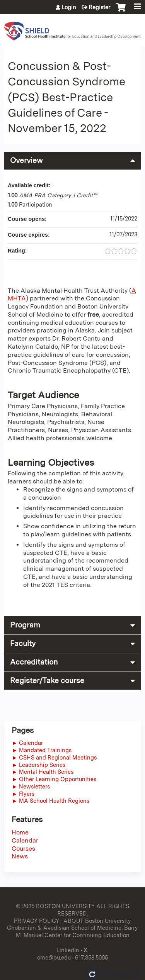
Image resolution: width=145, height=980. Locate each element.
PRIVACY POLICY (37, 921)
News (20, 856)
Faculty (23, 643)
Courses (23, 849)
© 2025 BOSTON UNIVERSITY (55, 906)
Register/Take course (47, 681)
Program (25, 625)
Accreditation (34, 662)
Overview (26, 160)
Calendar (25, 840)
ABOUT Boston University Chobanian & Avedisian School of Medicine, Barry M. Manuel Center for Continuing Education (72, 928)
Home (20, 832)
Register (99, 7)
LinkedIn (68, 950)
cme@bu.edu (54, 957)
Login (69, 7)
